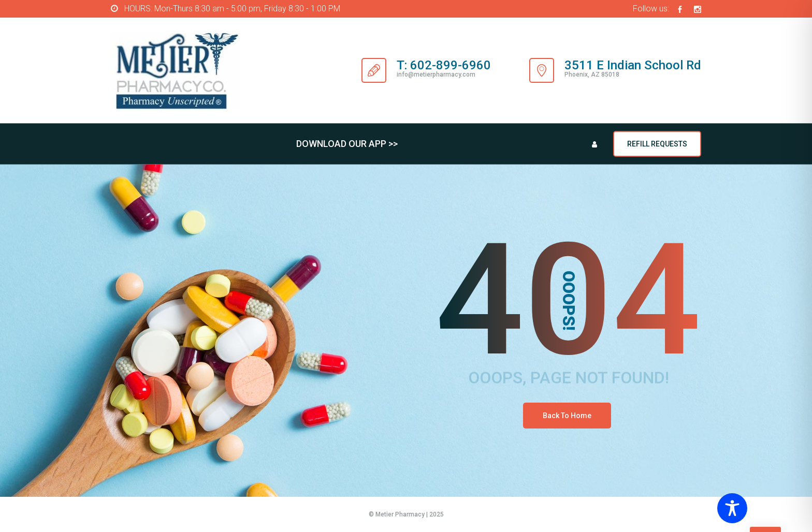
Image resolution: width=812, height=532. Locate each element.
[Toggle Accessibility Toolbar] (760, 508)
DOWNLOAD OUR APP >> (347, 144)
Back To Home (567, 416)
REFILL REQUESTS (657, 144)
